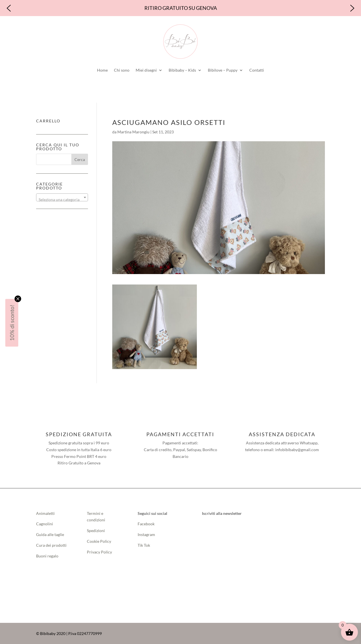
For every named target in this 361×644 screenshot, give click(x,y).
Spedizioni (96, 531)
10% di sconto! (12, 323)
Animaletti (45, 513)
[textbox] (62, 200)
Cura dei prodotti (51, 545)
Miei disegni (146, 70)
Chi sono (122, 70)
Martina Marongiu (133, 132)
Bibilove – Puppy (223, 70)
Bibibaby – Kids (182, 70)
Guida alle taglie (50, 534)
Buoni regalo (47, 556)
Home (102, 70)
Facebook (147, 524)
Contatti (257, 70)
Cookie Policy (99, 541)
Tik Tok (144, 545)
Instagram (146, 534)
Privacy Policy (99, 552)
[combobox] (62, 197)
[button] (9, 8)
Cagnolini (45, 524)
